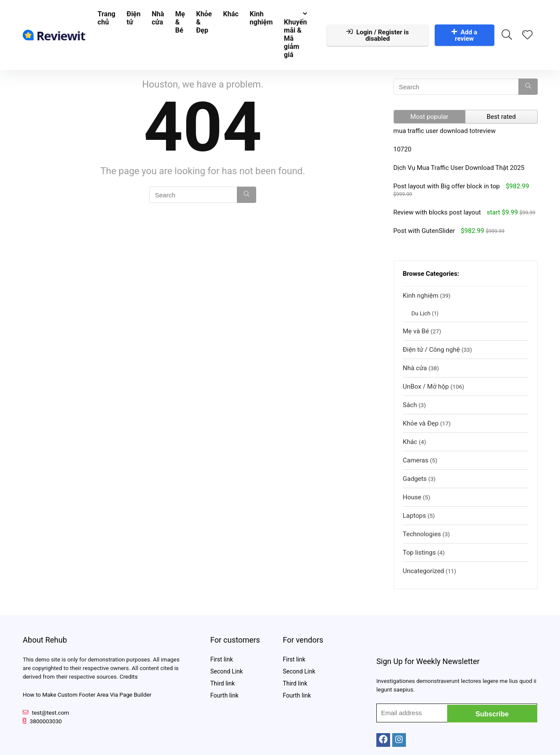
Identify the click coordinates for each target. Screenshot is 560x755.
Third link (222, 683)
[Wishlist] (527, 36)
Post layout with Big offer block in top (447, 186)
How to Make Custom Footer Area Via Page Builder (87, 695)
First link (222, 659)
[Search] (247, 195)
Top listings (419, 553)
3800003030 (46, 721)
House (412, 497)
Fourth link (224, 695)
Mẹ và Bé (416, 331)
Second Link (227, 671)
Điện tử (133, 18)
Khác (231, 14)
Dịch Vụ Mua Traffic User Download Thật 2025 (459, 168)
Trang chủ (106, 18)
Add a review (464, 35)
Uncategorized (424, 571)
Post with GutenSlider (424, 231)
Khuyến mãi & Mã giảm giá (296, 38)
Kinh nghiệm (261, 18)
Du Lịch (421, 313)
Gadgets (415, 479)
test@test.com (50, 713)
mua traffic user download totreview (445, 131)
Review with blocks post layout (437, 212)
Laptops (415, 516)
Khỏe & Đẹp (204, 22)
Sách (410, 405)
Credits (129, 677)
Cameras (416, 460)
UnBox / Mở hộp (426, 387)
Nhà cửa (158, 18)
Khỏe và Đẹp (421, 423)
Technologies (422, 534)
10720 (403, 149)
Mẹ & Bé (180, 22)
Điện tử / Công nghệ (431, 350)
